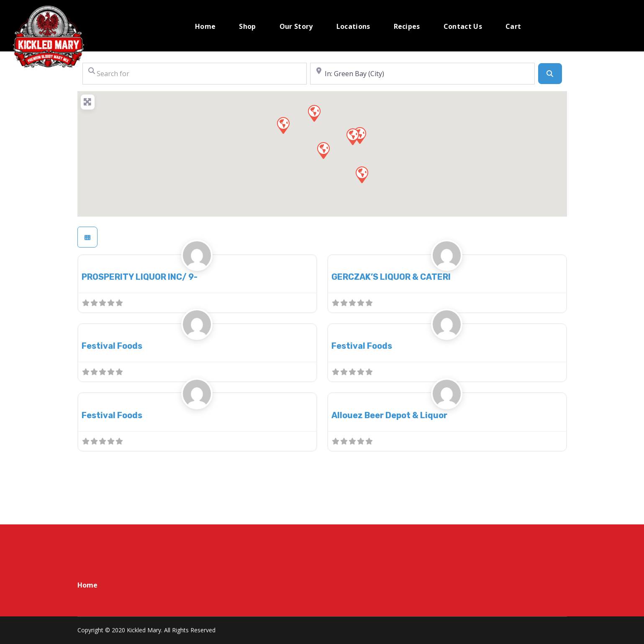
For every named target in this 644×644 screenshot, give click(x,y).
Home (87, 585)
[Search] (550, 74)
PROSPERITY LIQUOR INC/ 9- (140, 277)
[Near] (422, 74)
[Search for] (195, 74)
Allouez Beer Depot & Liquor (389, 415)
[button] (323, 150)
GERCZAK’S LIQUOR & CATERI (391, 277)
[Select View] (87, 237)
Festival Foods (112, 346)
